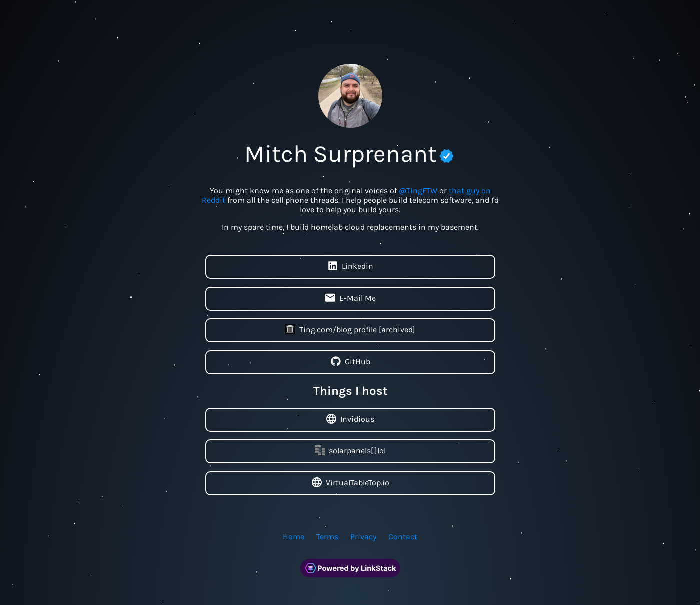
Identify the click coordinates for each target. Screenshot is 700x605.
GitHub (350, 362)
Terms (327, 537)
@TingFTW (418, 191)
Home (293, 537)
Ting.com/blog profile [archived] (350, 330)
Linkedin (350, 267)
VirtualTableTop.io (350, 483)
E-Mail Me (350, 299)
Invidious (350, 420)
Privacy (363, 537)
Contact (403, 537)
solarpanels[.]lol (350, 451)
